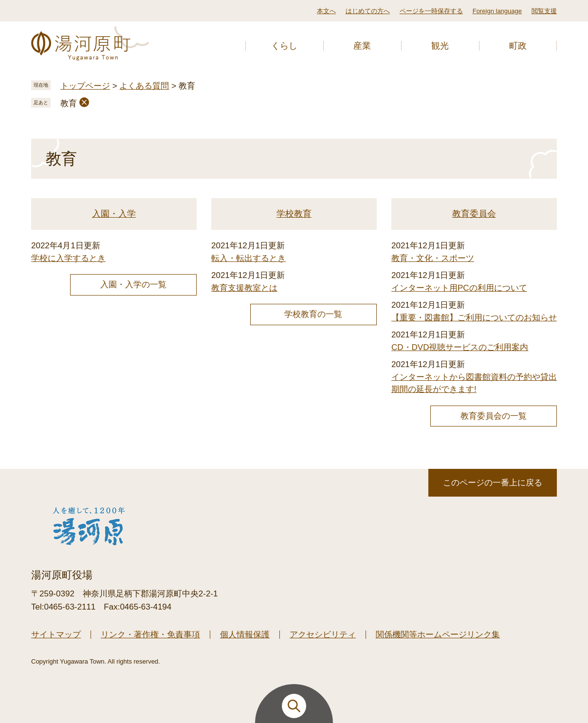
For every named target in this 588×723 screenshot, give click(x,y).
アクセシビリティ (323, 635)
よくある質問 (144, 86)
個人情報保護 (245, 635)
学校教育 (294, 214)
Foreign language (497, 11)
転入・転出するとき (248, 258)
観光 (440, 46)
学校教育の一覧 (313, 314)
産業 (362, 46)
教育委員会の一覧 (494, 416)
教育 (69, 103)
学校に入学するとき (68, 258)
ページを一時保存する (431, 11)
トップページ (85, 86)
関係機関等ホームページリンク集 (438, 635)
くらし (284, 46)
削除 (84, 102)
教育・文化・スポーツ (433, 258)
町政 (518, 46)
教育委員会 (474, 214)
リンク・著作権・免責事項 (150, 635)
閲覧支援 (544, 11)
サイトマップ (56, 635)
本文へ (326, 11)
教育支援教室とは (244, 288)
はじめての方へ (368, 11)
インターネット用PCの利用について (459, 288)
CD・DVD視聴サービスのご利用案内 (460, 347)
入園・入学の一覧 (133, 285)
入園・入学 (114, 214)
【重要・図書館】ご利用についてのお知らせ (474, 318)
